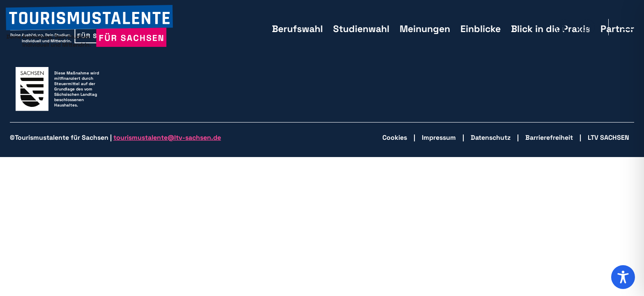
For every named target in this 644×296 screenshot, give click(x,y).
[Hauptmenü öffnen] (628, 27)
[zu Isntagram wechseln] (587, 27)
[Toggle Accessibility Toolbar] (623, 277)
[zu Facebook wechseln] (564, 27)
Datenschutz (491, 138)
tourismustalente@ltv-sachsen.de (167, 138)
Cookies (395, 138)
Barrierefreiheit (549, 138)
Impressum (439, 138)
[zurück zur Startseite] (89, 27)
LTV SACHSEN (608, 138)
